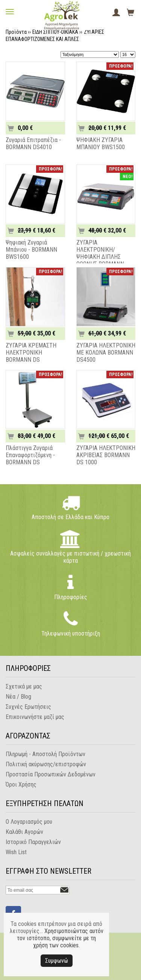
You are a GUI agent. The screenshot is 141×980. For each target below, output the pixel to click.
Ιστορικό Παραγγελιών (33, 842)
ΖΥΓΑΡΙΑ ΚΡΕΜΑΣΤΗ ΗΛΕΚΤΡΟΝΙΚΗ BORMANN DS (31, 353)
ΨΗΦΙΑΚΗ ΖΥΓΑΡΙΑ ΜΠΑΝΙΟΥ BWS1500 (101, 143)
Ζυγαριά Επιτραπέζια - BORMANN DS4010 (33, 143)
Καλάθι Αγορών (24, 832)
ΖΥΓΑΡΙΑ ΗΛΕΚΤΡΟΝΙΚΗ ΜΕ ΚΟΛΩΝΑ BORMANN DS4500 (106, 353)
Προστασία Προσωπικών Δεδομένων (51, 774)
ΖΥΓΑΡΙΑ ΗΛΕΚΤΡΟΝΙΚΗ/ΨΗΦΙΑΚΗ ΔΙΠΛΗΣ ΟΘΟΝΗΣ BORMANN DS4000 (100, 257)
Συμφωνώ (57, 961)
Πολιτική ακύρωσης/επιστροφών (46, 764)
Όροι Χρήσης (21, 784)
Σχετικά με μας (24, 686)
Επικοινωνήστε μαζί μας (35, 717)
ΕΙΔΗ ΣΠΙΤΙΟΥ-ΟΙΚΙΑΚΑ (55, 32)
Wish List (16, 852)
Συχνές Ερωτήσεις (28, 707)
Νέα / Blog (18, 697)
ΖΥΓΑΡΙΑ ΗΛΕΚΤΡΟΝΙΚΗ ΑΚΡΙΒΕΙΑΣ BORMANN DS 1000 (106, 455)
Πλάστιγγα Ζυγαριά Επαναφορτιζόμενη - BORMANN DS (30, 455)
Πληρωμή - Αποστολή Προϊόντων (45, 754)
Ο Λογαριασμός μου (29, 822)
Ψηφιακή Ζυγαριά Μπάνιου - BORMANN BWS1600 (31, 250)
